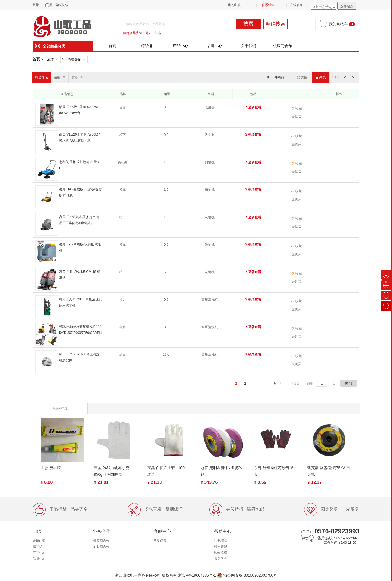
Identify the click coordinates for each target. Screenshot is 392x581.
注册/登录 (221, 541)
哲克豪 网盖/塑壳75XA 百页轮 (329, 471)
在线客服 (296, 5)
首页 (112, 46)
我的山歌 (234, 5)
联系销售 (268, 5)
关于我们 (249, 46)
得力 (148, 33)
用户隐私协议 (59, 5)
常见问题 (160, 541)
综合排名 (42, 77)
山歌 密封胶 (51, 468)
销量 (57, 77)
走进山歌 (39, 541)
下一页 (275, 383)
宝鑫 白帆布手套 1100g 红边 (167, 471)
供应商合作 (283, 46)
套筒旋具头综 (133, 33)
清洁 (50, 59)
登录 (36, 5)
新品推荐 (60, 408)
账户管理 (220, 547)
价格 (74, 77)
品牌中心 (215, 46)
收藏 (296, 109)
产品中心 (180, 46)
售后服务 (220, 559)
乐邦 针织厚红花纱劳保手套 (275, 471)
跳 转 (348, 383)
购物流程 (220, 553)
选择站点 (347, 6)
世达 (158, 33)
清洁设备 (74, 59)
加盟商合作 (101, 547)
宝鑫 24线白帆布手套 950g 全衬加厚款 (112, 471)
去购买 (296, 117)
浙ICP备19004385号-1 (197, 575)
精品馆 (146, 46)
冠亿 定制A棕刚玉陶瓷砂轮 (221, 471)
